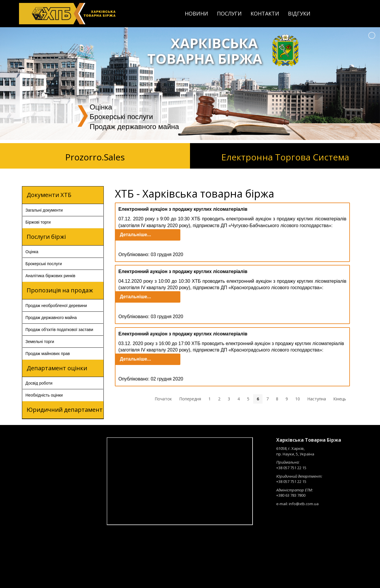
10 (298, 399)
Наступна (317, 399)
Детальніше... (135, 235)
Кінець (340, 399)
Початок (163, 399)
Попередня (190, 399)
